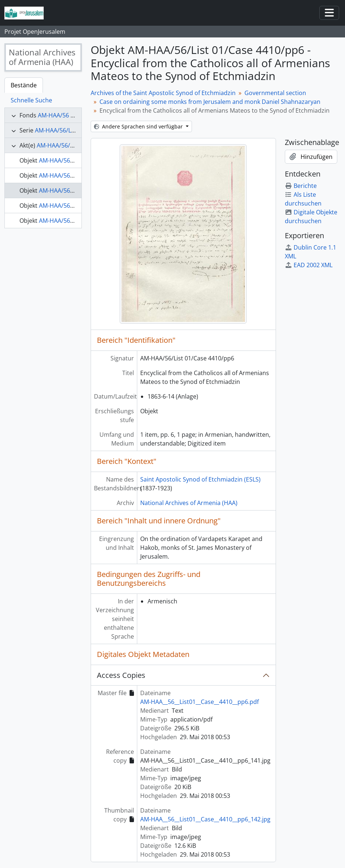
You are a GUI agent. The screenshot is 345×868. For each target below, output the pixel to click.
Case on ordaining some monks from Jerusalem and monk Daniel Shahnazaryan (210, 102)
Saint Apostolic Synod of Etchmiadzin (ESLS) (200, 479)
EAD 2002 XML (309, 265)
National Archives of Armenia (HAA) (189, 503)
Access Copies (121, 675)
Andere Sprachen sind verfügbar (139, 126)
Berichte (301, 186)
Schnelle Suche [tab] (31, 100)
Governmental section (275, 93)
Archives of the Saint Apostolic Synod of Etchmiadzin (163, 93)
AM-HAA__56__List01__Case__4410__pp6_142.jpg (205, 819)
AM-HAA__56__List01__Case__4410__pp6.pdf (199, 702)
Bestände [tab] (24, 85)
